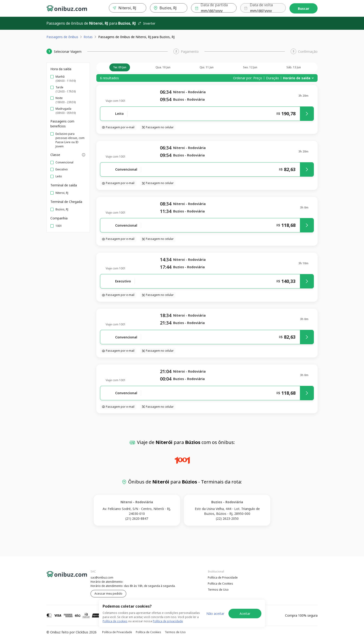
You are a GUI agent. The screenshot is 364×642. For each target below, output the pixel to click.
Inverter (146, 23)
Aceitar (245, 614)
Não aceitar (215, 614)
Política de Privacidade (223, 577)
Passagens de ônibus (62, 37)
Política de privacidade (168, 621)
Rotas (88, 37)
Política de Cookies (220, 584)
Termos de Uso (218, 590)
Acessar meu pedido (108, 594)
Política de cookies (115, 621)
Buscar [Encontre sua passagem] (304, 8)
